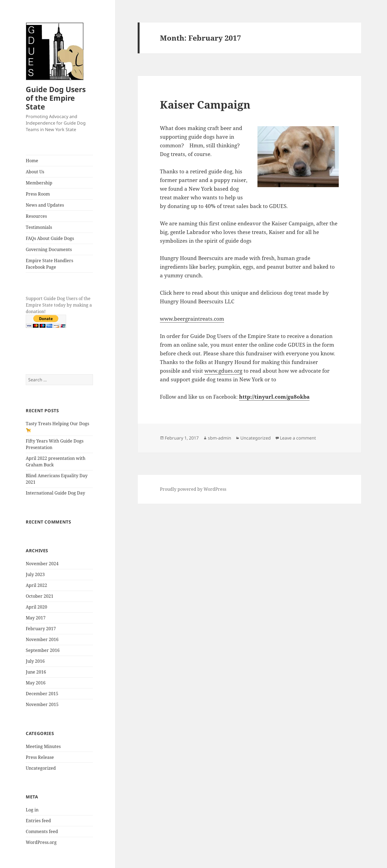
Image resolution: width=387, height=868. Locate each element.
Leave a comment (298, 438)
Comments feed (42, 831)
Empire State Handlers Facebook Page (49, 264)
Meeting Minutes (43, 746)
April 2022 (36, 585)
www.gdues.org (223, 371)
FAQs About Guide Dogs (50, 238)
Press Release (40, 757)
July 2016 (35, 661)
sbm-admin (220, 438)
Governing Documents (49, 249)
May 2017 (36, 618)
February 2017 (41, 629)
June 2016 (36, 672)
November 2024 (42, 564)
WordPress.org (41, 842)
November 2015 (42, 704)
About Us (35, 172)
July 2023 (35, 574)
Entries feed (38, 821)
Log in (32, 810)
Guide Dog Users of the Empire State (56, 98)
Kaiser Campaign (205, 104)
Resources (36, 216)
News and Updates (45, 205)
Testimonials (39, 227)
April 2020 (36, 607)
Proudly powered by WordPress (193, 489)
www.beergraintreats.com (192, 319)
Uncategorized (41, 768)
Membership (39, 183)
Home (32, 161)
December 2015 (42, 694)
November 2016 (42, 639)
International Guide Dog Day (55, 493)
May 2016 (36, 683)
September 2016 (43, 650)
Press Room (38, 194)
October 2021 (40, 596)
